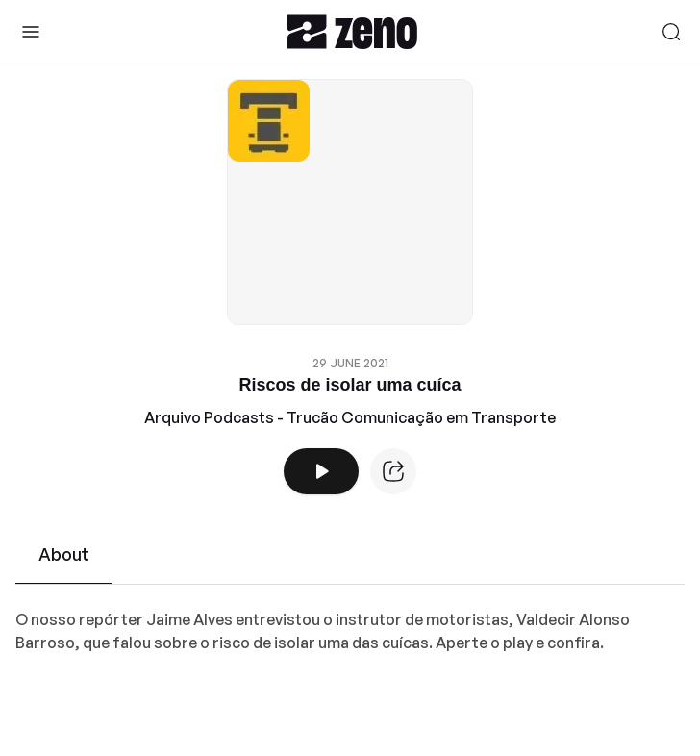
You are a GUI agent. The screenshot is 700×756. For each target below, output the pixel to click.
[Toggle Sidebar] (31, 32)
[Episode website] (393, 471)
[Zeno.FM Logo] (352, 31)
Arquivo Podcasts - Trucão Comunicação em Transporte (350, 417)
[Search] (671, 32)
